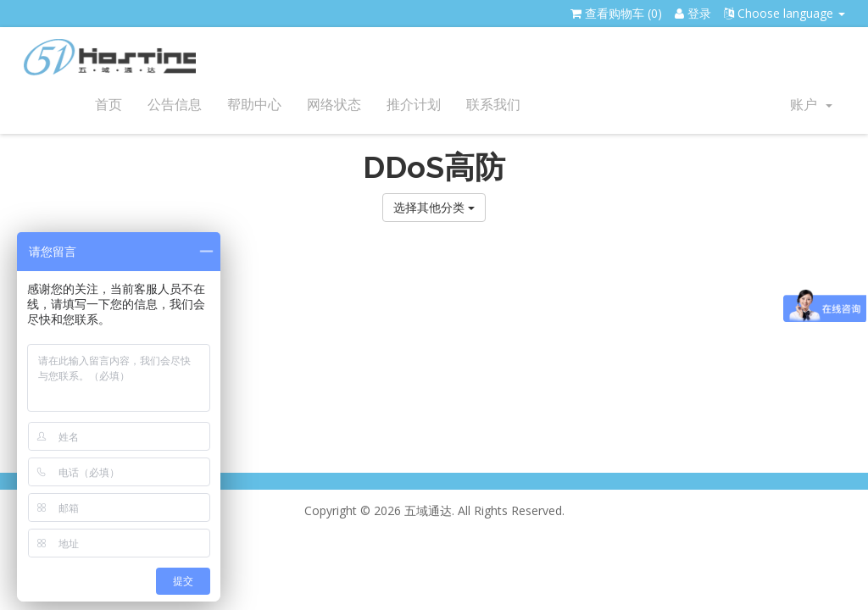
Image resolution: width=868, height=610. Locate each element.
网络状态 (334, 105)
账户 (811, 105)
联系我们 (493, 105)
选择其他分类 (434, 207)
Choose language (785, 13)
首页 (108, 105)
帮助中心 (254, 105)
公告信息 (175, 105)
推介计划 (414, 105)
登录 (693, 13)
